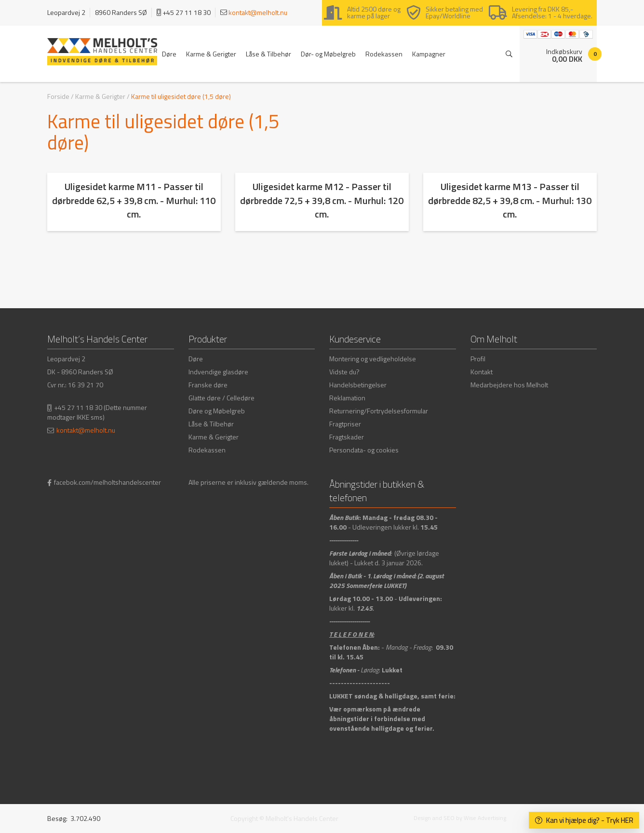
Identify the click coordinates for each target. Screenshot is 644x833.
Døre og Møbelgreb (217, 411)
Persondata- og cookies (364, 450)
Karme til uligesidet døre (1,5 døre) (181, 96)
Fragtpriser (345, 424)
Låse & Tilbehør (268, 54)
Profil (478, 359)
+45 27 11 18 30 (78, 407)
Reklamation (347, 398)
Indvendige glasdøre (218, 372)
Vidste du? (344, 372)
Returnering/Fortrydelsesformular (379, 411)
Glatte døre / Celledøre (221, 398)
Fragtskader (347, 437)
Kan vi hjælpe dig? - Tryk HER (584, 820)
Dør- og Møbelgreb (328, 54)
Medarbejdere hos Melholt (509, 385)
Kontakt (482, 372)
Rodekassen (384, 54)
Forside (58, 96)
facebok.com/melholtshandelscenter (107, 482)
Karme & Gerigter (211, 54)
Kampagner (429, 54)
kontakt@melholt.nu (258, 12)
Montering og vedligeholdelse (373, 359)
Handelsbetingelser (358, 385)
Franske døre (208, 385)
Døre (169, 54)
